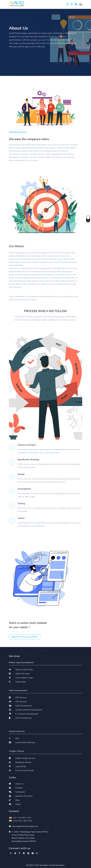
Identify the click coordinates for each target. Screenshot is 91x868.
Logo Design (18, 766)
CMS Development (20, 718)
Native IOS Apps (19, 674)
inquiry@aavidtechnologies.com (25, 826)
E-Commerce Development (24, 714)
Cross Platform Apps (21, 678)
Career (15, 804)
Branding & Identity (20, 762)
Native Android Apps (21, 670)
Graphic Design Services (22, 758)
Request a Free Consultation (25, 637)
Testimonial (17, 792)
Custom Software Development (26, 710)
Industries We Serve (21, 796)
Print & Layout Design (21, 770)
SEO (14, 738)
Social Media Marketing (22, 742)
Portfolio (16, 788)
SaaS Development (20, 706)
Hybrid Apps (17, 682)
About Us (16, 784)
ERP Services (18, 698)
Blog (14, 800)
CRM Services (18, 702)
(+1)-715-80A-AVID (20, 818)
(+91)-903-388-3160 (21, 821)
